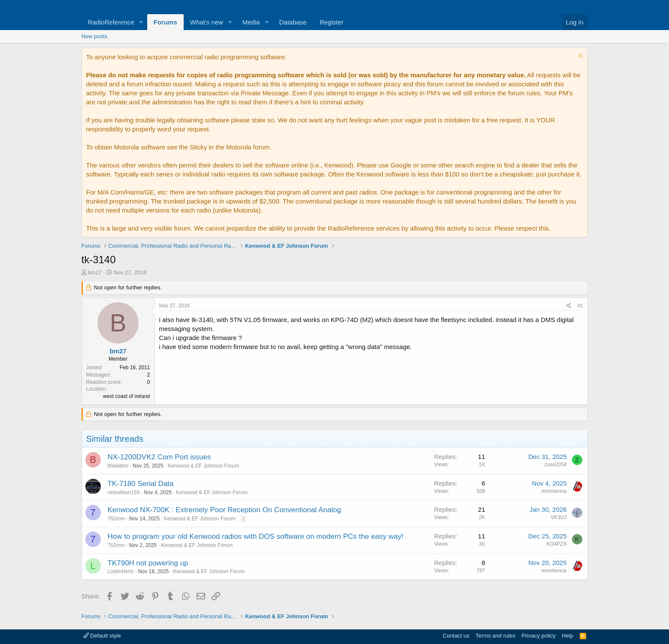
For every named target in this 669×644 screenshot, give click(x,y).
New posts (95, 36)
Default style (102, 636)
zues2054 (555, 465)
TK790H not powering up (148, 563)
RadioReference (111, 22)
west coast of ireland (126, 396)
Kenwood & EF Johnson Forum (204, 466)
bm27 (95, 272)
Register (332, 22)
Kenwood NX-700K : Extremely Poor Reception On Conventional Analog (224, 510)
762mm (116, 519)
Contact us (456, 636)
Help (568, 636)
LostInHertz (121, 571)
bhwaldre (118, 466)
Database (293, 22)
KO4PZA (556, 544)
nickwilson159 (124, 492)
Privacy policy (538, 636)
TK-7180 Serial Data (141, 484)
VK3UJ (559, 517)
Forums (165, 22)
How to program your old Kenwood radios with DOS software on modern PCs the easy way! (256, 536)
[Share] (569, 306)
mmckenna (554, 491)
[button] (141, 22)
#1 (580, 306)
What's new (207, 22)
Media (251, 22)
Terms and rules (495, 636)
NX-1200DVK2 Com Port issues (159, 457)
